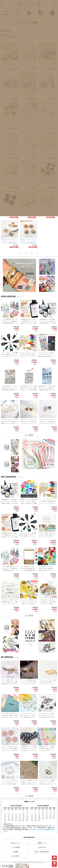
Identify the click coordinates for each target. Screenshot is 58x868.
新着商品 (6, 14)
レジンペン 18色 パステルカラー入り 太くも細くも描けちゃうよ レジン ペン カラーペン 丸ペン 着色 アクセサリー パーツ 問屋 (47, 537)
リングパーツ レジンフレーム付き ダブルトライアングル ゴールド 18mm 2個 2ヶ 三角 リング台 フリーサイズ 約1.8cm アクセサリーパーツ (28, 717)
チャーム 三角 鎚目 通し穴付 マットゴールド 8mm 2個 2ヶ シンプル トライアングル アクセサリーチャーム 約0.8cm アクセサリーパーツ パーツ (29, 684)
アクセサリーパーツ (13, 26)
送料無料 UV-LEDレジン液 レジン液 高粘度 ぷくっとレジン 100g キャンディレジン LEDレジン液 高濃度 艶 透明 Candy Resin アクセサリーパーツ (29, 323)
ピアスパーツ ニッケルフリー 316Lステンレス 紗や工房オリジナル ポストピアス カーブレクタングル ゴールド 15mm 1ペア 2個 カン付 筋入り (29, 423)
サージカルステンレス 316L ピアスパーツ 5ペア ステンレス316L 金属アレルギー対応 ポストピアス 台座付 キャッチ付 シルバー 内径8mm (47, 717)
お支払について (16, 843)
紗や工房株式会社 (28, 862)
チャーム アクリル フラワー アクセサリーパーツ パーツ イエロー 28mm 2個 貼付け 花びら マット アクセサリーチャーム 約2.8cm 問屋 (47, 154)
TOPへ (54, 858)
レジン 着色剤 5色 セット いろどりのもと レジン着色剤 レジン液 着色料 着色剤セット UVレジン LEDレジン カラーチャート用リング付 (10, 323)
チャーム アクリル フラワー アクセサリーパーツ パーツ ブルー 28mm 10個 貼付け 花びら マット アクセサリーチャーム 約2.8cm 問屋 (46, 124)
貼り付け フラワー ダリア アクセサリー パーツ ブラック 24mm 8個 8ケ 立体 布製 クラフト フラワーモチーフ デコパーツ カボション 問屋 (9, 213)
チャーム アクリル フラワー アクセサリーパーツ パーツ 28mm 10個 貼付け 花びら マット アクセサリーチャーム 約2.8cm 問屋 (28, 184)
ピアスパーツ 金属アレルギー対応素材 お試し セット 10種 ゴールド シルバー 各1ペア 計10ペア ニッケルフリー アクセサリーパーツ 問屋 (10, 604)
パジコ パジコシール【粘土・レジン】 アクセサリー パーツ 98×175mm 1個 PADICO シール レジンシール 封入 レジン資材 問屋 (47, 356)
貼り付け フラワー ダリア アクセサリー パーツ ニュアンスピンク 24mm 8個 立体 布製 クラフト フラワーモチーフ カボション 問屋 (46, 213)
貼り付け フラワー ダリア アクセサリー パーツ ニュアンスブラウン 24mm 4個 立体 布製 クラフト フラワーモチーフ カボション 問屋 (9, 243)
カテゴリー (41, 14)
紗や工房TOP (16, 856)
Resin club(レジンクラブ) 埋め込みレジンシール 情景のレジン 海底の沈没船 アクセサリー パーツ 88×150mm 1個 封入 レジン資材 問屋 (47, 390)
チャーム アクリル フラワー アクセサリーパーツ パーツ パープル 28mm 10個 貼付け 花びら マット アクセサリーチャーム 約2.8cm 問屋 (28, 154)
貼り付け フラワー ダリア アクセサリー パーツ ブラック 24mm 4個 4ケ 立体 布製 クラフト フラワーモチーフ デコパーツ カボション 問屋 (47, 184)
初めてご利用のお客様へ (42, 852)
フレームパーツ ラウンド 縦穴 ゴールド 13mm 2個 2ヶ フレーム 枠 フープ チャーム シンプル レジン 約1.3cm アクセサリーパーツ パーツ (48, 684)
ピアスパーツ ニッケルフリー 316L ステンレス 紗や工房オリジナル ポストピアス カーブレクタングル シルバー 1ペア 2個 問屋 (48, 423)
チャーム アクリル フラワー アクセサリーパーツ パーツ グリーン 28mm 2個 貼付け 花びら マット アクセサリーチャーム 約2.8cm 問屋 (9, 124)
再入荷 (17, 14)
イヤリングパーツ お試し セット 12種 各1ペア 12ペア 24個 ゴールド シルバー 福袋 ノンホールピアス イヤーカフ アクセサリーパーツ (48, 604)
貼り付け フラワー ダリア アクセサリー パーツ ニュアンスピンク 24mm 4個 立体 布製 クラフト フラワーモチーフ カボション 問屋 (27, 213)
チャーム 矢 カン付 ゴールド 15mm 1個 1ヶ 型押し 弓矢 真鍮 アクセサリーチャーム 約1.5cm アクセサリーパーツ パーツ (10, 717)
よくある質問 (16, 847)
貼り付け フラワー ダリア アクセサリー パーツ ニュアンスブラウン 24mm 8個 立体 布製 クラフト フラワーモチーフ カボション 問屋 (28, 243)
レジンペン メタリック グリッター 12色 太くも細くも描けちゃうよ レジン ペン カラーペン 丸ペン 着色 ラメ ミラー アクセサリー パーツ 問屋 (28, 356)
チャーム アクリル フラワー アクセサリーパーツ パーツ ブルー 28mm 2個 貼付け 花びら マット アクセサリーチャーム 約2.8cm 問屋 (28, 124)
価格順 (12, 37)
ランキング (29, 14)
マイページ (52, 14)
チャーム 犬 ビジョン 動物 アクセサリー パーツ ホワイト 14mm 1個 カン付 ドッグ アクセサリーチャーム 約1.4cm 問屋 (48, 784)
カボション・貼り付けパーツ (28, 26)
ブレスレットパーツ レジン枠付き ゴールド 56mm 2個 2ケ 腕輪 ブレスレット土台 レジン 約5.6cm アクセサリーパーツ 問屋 (10, 423)
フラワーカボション (43, 26)
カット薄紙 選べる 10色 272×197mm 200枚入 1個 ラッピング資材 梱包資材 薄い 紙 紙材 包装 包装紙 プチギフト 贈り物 (29, 570)
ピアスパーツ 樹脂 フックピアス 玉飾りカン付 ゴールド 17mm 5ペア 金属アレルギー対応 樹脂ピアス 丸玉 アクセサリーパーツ (29, 784)
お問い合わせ (42, 847)
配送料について (42, 843)
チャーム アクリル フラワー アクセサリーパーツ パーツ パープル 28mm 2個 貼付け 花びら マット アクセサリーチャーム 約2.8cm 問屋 (9, 154)
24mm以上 (53, 26)
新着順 (18, 37)
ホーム (3, 26)
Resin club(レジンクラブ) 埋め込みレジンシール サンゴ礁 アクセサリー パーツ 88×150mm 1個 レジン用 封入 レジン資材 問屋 (29, 390)
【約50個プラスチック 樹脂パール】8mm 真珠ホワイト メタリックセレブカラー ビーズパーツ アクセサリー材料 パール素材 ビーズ (47, 751)
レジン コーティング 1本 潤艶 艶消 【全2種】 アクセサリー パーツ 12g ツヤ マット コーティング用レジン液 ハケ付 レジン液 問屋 (10, 356)
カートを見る (54, 864)
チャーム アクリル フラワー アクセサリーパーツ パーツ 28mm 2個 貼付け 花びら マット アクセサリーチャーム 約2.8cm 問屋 (9, 184)
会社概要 (16, 852)
